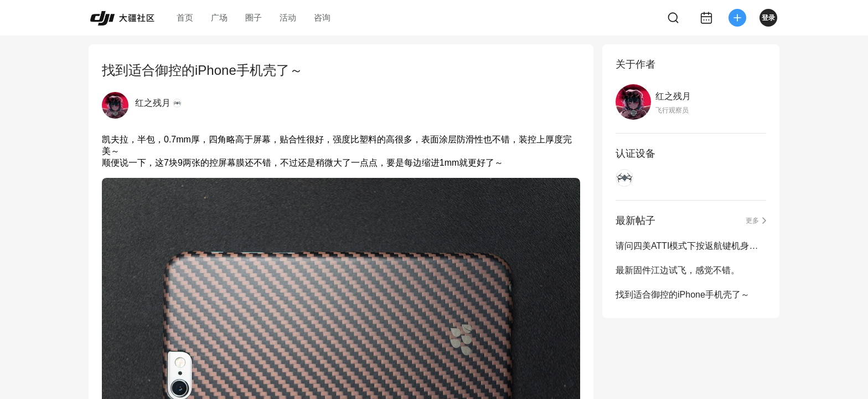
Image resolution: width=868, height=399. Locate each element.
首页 (185, 17)
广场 (219, 17)
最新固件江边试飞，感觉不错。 (678, 270)
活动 (288, 17)
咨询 (322, 17)
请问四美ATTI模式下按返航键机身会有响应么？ (691, 246)
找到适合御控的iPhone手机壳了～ (683, 295)
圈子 (254, 17)
